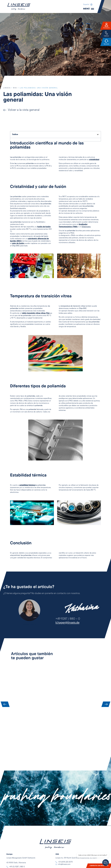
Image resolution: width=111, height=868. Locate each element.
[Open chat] (106, 863)
